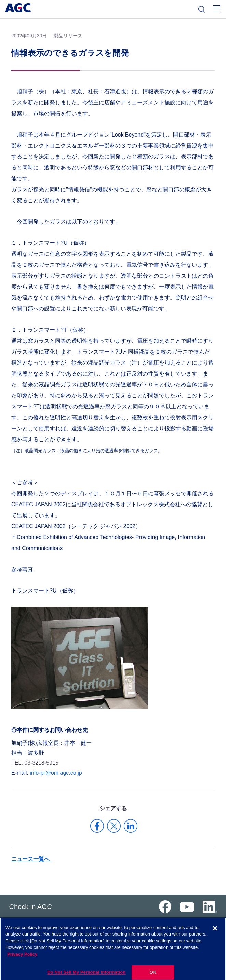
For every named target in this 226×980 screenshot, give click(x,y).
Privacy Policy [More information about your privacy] (22, 959)
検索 (202, 9)
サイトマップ (21, 919)
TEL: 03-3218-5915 (35, 763)
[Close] (215, 933)
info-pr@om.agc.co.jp (56, 773)
